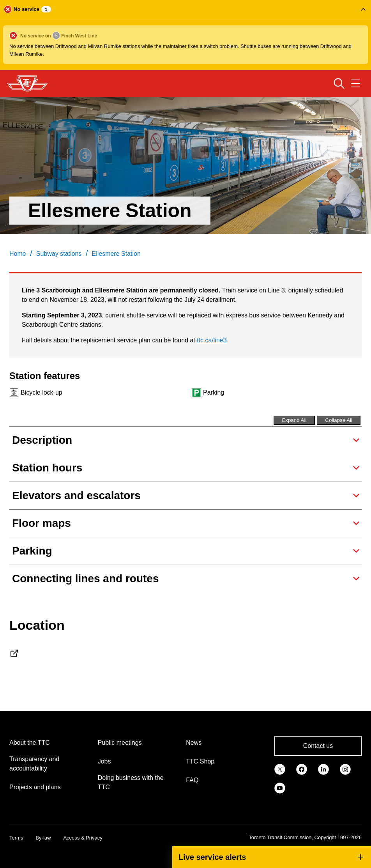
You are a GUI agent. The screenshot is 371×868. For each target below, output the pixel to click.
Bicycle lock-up (42, 392)
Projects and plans (35, 787)
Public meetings (120, 743)
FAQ (192, 780)
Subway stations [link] (59, 254)
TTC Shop (200, 761)
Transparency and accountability (34, 764)
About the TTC (30, 743)
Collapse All (339, 420)
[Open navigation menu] (356, 83)
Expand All (294, 420)
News (194, 743)
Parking (214, 392)
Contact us (318, 746)
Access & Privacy (83, 838)
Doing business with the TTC (131, 782)
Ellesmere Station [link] (116, 254)
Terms (16, 838)
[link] (280, 769)
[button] (185, 35)
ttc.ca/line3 (212, 340)
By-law (43, 838)
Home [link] (18, 254)
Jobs (104, 761)
